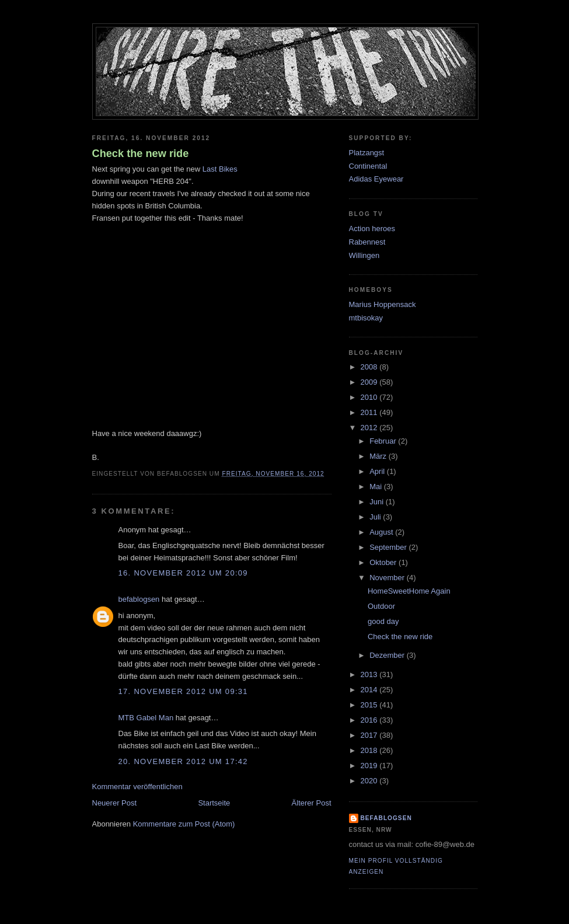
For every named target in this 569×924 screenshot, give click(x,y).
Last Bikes (220, 169)
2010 (370, 397)
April (378, 471)
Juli (376, 517)
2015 (370, 705)
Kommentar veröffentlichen (137, 787)
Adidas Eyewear (376, 179)
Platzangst (367, 153)
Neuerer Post (115, 803)
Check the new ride (141, 154)
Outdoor (381, 606)
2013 (370, 674)
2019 (370, 766)
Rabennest (367, 242)
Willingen (364, 255)
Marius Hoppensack (383, 304)
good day (383, 621)
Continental (368, 166)
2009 (370, 382)
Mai (377, 487)
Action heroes (372, 229)
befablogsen (139, 599)
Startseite (214, 803)
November (388, 578)
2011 (370, 412)
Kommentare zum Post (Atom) (184, 824)
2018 (370, 750)
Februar (384, 441)
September (389, 547)
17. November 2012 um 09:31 (183, 691)
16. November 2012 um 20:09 (183, 573)
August (382, 532)
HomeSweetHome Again (409, 591)
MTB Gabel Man (146, 718)
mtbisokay (366, 318)
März (379, 456)
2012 (370, 428)
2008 (370, 367)
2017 (370, 735)
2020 (370, 781)
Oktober (384, 562)
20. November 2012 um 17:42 (183, 761)
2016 (370, 720)
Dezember (388, 655)
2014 (370, 690)
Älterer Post (312, 803)
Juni (377, 502)
